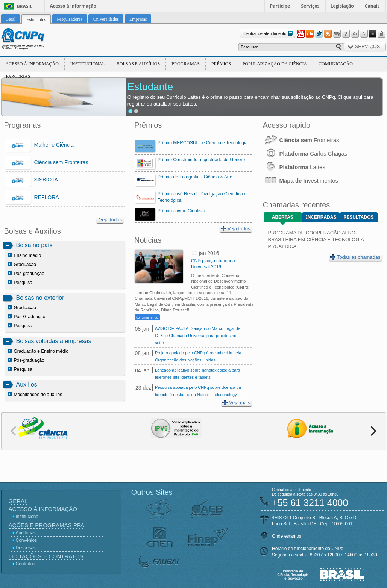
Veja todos (110, 220)
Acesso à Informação (32, 64)
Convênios (27, 540)
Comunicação (336, 64)
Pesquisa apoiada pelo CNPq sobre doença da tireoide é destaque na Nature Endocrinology (198, 391)
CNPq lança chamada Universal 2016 (213, 264)
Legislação (342, 6)
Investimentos (300, 181)
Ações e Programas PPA (46, 525)
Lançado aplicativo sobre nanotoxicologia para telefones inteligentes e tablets (197, 374)
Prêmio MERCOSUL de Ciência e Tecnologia (203, 143)
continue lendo (147, 317)
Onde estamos (287, 536)
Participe (280, 6)
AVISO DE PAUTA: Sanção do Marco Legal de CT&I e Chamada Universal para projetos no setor (198, 336)
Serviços (310, 6)
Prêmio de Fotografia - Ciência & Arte (195, 177)
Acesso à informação (73, 6)
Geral (18, 501)
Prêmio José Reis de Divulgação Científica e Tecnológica (202, 197)
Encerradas (321, 217)
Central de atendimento (269, 34)
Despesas (26, 548)
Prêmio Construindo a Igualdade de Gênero (201, 160)
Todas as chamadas (355, 257)
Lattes (293, 167)
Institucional (88, 64)
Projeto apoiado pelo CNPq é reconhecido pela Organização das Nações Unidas (198, 356)
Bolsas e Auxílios (138, 64)
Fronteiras (300, 140)
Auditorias (26, 533)
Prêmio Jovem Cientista (181, 211)
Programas (186, 64)
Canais (372, 6)
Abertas (283, 217)
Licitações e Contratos (46, 556)
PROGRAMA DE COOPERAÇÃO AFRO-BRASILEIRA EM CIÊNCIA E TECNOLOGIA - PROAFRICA (317, 240)
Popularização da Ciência (275, 64)
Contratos (26, 564)
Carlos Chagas (304, 153)
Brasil (25, 6)
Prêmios (221, 64)
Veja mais (236, 403)
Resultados (359, 217)
